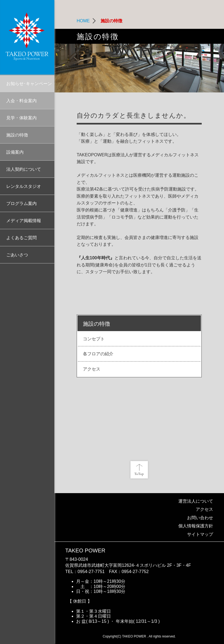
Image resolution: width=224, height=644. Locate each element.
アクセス (204, 509)
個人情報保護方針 (196, 526)
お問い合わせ (200, 518)
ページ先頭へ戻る (139, 470)
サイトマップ (200, 534)
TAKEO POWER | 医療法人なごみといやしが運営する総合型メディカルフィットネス (27, 37)
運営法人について (196, 501)
